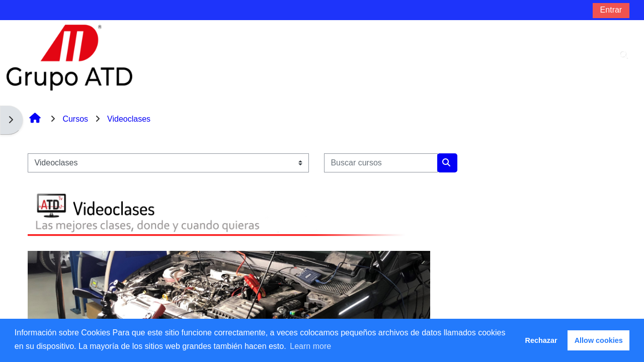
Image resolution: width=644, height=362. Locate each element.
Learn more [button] (310, 346)
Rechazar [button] (541, 340)
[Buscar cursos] (381, 163)
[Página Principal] (69, 57)
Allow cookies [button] (599, 340)
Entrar (611, 10)
